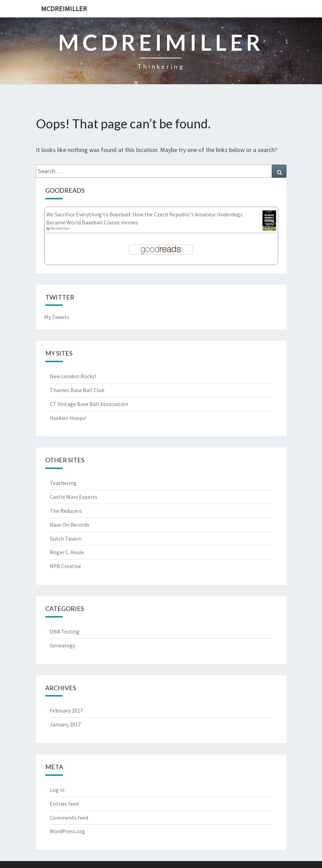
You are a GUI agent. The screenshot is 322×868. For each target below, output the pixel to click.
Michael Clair (60, 228)
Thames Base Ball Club (77, 390)
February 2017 (66, 710)
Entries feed (64, 804)
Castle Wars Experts (74, 497)
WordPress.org (67, 831)
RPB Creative (65, 566)
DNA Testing (65, 631)
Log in (57, 790)
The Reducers (66, 511)
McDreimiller (64, 9)
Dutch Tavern (66, 539)
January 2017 (65, 724)
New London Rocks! (73, 376)
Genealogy (62, 645)
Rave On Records (70, 525)
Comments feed (69, 818)
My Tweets (57, 317)
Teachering (63, 483)
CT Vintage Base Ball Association (89, 404)
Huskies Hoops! (68, 418)
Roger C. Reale (67, 552)
